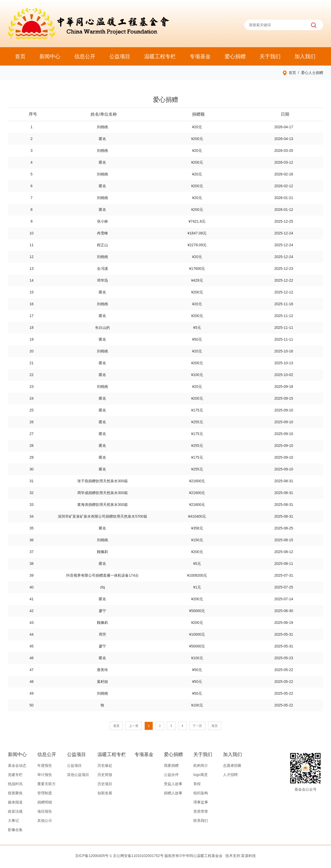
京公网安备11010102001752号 (138, 856)
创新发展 (105, 793)
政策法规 (15, 811)
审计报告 (45, 775)
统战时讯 (15, 784)
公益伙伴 (171, 775)
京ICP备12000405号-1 (94, 856)
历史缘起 (105, 765)
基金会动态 (17, 765)
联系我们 (201, 821)
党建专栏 (15, 775)
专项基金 (200, 56)
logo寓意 (200, 775)
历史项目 (105, 784)
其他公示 (45, 821)
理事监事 (201, 802)
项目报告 (45, 811)
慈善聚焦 (15, 793)
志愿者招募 (232, 765)
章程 (197, 784)
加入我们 (305, 56)
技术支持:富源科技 (241, 856)
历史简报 (105, 775)
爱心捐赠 (235, 56)
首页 (20, 56)
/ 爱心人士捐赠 (310, 73)
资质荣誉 (201, 811)
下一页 (197, 726)
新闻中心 (50, 56)
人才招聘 (230, 775)
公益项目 (120, 56)
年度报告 (45, 765)
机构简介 (201, 765)
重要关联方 (46, 784)
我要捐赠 (171, 765)
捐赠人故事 (173, 793)
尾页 (215, 726)
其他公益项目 (78, 775)
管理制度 (45, 793)
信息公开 (85, 56)
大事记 (13, 821)
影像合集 (15, 830)
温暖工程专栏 (160, 56)
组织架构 (201, 793)
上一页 (134, 726)
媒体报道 (15, 802)
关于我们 (270, 56)
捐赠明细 (45, 802)
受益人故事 (173, 784)
